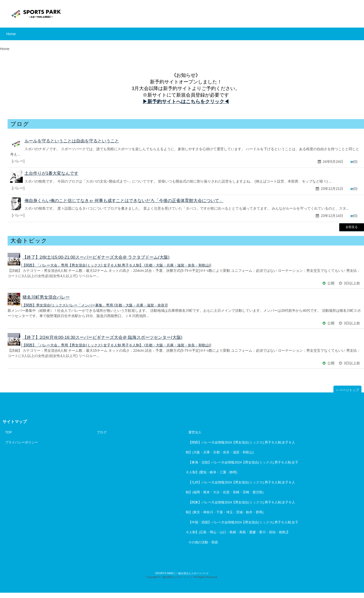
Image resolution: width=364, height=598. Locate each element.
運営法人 (195, 432)
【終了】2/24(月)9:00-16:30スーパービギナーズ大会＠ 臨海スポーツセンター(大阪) (103, 337)
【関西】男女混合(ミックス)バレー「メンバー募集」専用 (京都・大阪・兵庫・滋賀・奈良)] (94, 305)
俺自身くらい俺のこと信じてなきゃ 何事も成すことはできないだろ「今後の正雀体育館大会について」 (124, 201)
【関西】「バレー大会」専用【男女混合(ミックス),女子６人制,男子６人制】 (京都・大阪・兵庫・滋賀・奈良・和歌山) (116, 265)
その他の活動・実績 (203, 542)
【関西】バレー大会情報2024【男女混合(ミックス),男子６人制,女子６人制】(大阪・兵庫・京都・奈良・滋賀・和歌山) (240, 447)
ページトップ (349, 390)
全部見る (352, 227)
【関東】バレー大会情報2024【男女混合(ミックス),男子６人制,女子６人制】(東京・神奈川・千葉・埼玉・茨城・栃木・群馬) (240, 507)
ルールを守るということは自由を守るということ (72, 141)
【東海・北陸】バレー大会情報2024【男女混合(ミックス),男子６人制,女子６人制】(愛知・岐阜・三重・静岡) (242, 467)
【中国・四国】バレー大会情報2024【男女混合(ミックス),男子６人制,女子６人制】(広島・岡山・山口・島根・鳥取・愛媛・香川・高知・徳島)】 (242, 527)
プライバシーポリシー (21, 442)
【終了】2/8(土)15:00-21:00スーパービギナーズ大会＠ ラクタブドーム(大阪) (96, 257)
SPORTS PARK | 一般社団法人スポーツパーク (182, 573)
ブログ (102, 432)
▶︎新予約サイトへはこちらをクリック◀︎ (186, 102)
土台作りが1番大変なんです (51, 173)
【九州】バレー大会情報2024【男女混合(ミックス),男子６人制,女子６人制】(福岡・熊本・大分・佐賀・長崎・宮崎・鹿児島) (240, 487)
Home (11, 34)
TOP (8, 432)
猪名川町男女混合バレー (46, 297)
